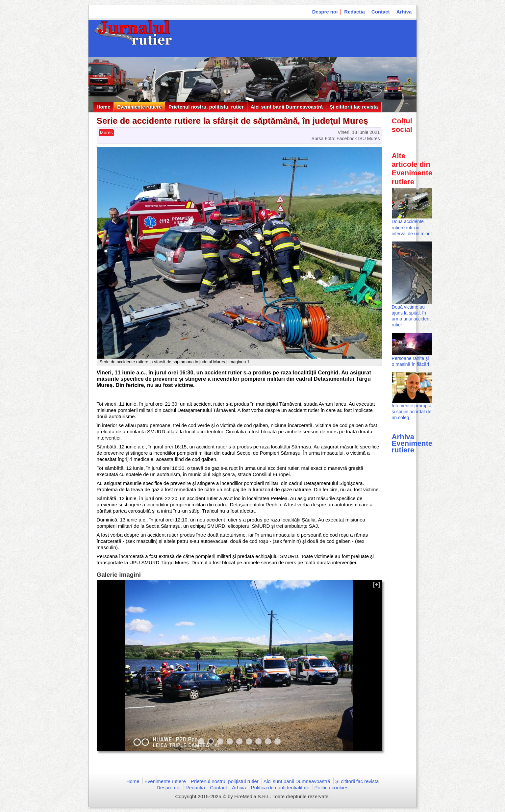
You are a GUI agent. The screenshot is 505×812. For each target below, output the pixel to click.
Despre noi (325, 12)
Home (104, 107)
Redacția (354, 12)
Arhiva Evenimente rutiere (412, 443)
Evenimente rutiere (139, 107)
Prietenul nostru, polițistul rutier (206, 107)
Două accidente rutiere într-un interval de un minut (412, 227)
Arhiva (404, 12)
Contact (381, 12)
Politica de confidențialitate (280, 787)
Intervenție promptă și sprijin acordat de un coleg (412, 412)
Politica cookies (331, 787)
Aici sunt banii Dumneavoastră (287, 107)
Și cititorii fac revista (354, 107)
